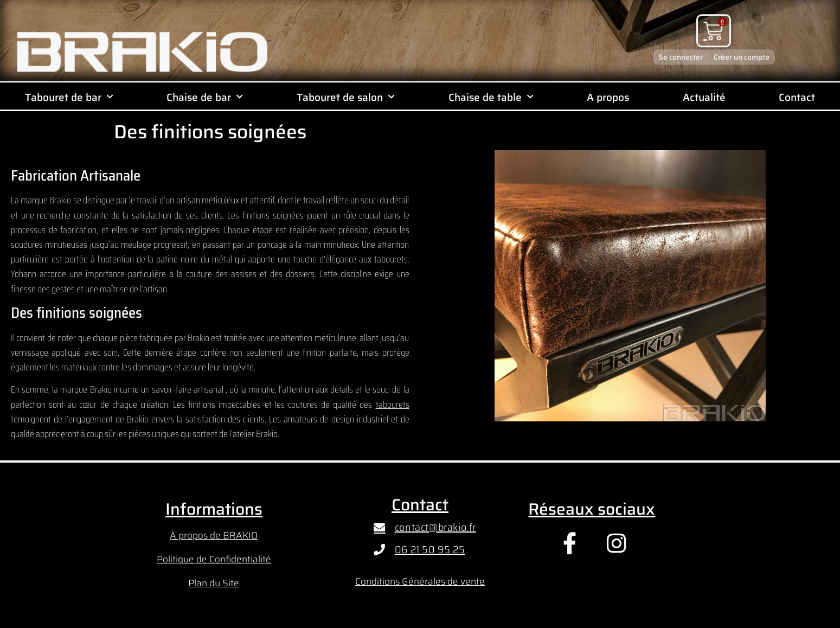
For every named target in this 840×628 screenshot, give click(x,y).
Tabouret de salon (346, 97)
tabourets (393, 405)
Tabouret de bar (69, 97)
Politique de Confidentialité (214, 559)
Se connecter (681, 51)
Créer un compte (742, 51)
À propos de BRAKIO (214, 535)
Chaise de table (491, 97)
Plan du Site (214, 583)
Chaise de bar (205, 97)
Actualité (704, 97)
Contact (797, 97)
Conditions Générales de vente (420, 581)
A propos (608, 97)
